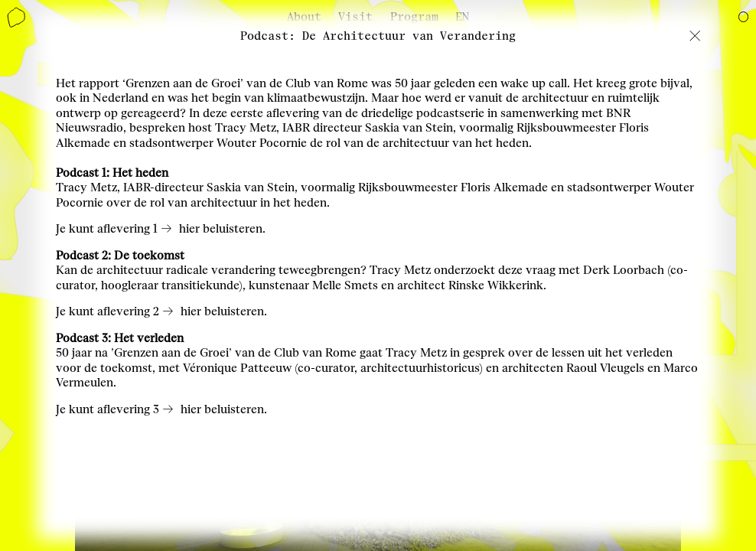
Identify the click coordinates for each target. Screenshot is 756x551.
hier (189, 229)
